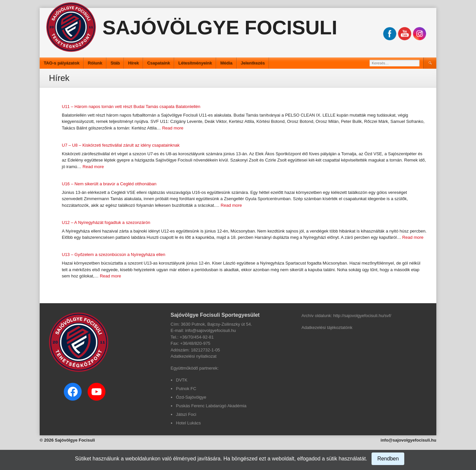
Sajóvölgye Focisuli (220, 28)
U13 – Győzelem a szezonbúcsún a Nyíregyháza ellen (114, 254)
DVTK (182, 380)
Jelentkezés (253, 63)
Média (226, 63)
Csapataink (159, 63)
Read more (173, 128)
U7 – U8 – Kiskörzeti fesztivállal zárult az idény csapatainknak (121, 145)
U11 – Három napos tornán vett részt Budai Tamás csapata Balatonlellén (131, 107)
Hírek (133, 63)
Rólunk (95, 63)
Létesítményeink (195, 63)
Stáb (115, 63)
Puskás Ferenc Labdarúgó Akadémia (211, 406)
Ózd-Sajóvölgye (191, 397)
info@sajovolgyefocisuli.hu (408, 440)
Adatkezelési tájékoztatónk (327, 327)
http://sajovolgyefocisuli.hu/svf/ (362, 316)
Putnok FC (186, 389)
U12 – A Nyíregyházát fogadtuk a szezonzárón (106, 222)
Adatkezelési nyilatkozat (194, 356)
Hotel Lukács (188, 423)
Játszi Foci (186, 414)
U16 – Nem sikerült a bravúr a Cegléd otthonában (109, 184)
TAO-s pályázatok (61, 63)
